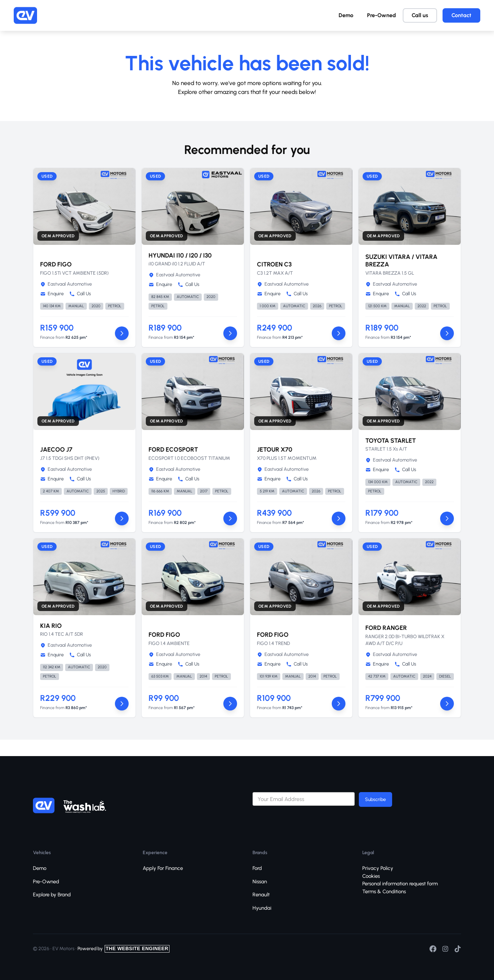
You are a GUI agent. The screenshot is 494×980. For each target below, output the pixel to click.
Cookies (371, 876)
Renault (261, 895)
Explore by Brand (52, 895)
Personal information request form (400, 884)
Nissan (260, 882)
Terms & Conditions (384, 892)
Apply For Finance (163, 868)
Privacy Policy (378, 868)
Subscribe (375, 799)
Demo (346, 15)
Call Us (80, 294)
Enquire (52, 294)
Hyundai (262, 908)
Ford (257, 868)
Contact (461, 15)
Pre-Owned (381, 15)
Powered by (123, 949)
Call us (420, 15)
